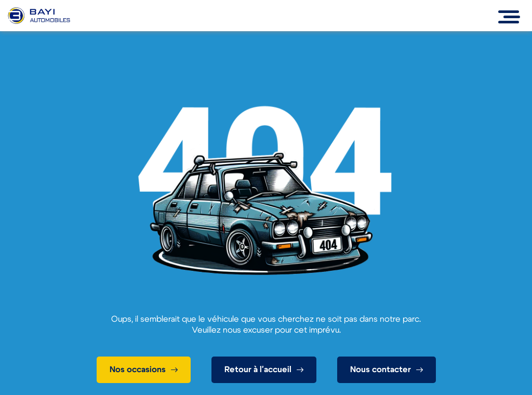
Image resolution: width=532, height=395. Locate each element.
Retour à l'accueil (258, 370)
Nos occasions (138, 370)
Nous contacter (381, 370)
